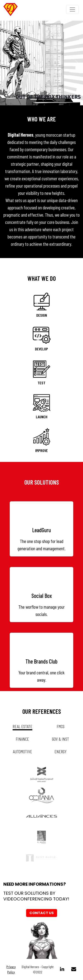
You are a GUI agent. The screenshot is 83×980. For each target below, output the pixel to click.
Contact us (42, 913)
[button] (6, 63)
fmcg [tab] (61, 726)
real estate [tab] (22, 726)
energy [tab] (61, 751)
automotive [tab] (22, 751)
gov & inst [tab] (61, 739)
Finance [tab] (22, 739)
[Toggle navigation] (72, 9)
